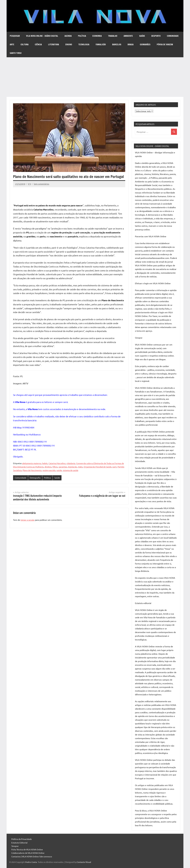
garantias (63, 467)
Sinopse (15, 846)
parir (115, 467)
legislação (73, 467)
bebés (45, 463)
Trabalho (113, 36)
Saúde (142, 36)
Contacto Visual (84, 862)
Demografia (35, 478)
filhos (55, 467)
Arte (12, 44)
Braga (131, 44)
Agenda (68, 36)
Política (82, 36)
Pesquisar (15, 36)
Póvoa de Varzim (165, 44)
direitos (48, 467)
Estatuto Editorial (19, 843)
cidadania (71, 463)
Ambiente (128, 36)
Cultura (25, 44)
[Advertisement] (95, 77)
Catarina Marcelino (57, 463)
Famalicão (101, 44)
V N (29, 184)
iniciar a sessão (28, 520)
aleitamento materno (32, 463)
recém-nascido (49, 470)
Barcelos (117, 44)
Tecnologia (84, 44)
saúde (59, 470)
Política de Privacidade (22, 839)
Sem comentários (41, 184)
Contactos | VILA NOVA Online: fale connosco (32, 856)
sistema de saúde (71, 470)
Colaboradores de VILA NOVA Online (28, 853)
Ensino (69, 44)
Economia (97, 36)
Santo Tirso (16, 53)
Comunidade (173, 36)
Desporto (156, 36)
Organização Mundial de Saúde (98, 467)
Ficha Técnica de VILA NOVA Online (27, 849)
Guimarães (145, 44)
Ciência (38, 44)
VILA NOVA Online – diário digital (42, 36)
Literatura (54, 44)
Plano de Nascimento (32, 470)
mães (80, 467)
